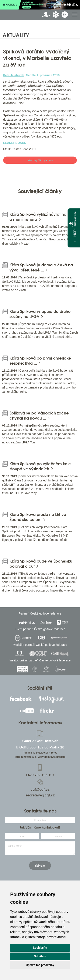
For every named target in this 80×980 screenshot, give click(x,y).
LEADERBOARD (15, 143)
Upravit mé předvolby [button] (40, 965)
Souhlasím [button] (40, 948)
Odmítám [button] (40, 956)
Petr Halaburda (14, 75)
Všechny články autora (40, 160)
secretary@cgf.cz (40, 795)
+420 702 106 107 (40, 775)
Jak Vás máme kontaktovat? (40, 827)
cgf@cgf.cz (40, 790)
